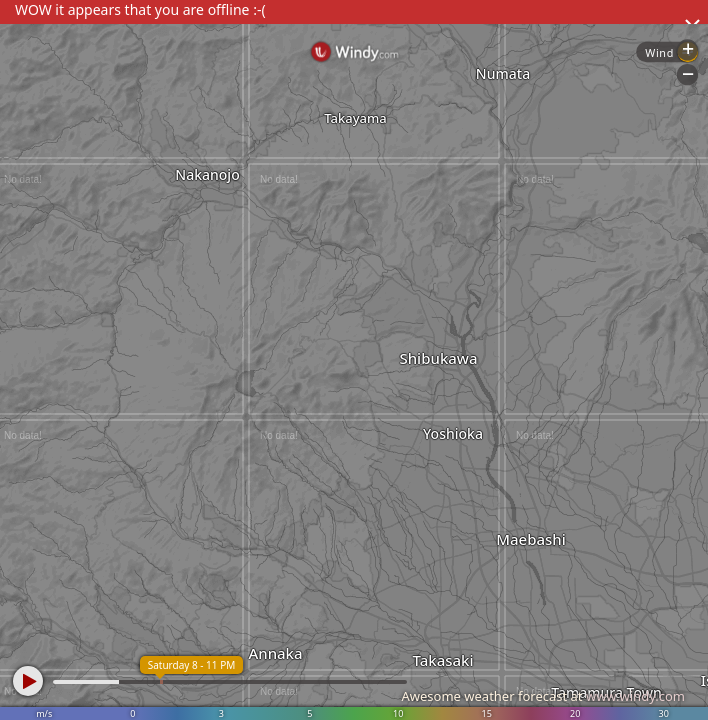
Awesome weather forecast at (543, 696)
